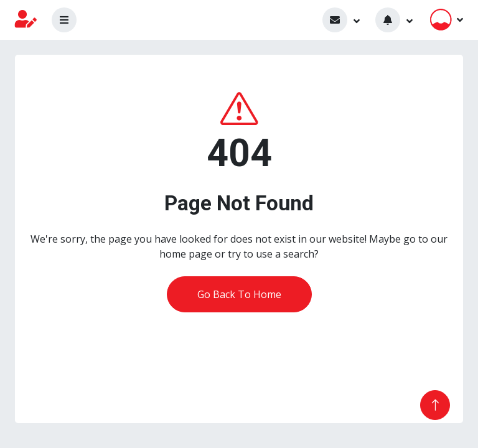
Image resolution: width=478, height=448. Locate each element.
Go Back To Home (239, 294)
